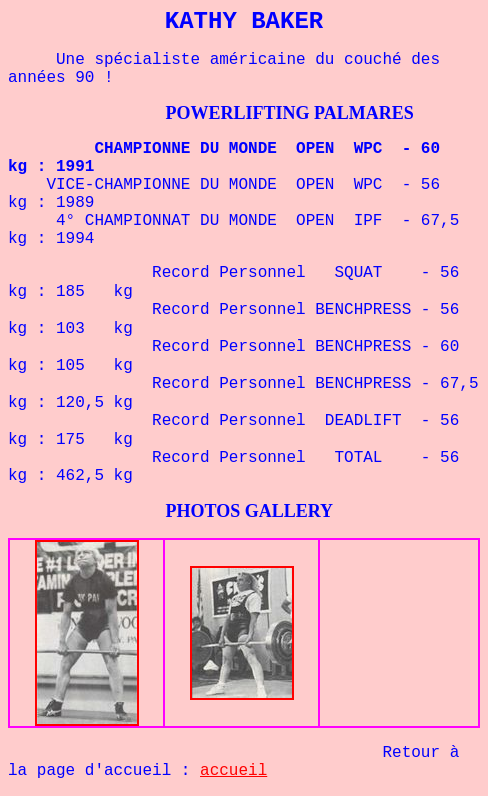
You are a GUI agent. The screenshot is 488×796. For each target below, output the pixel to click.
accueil (233, 771)
